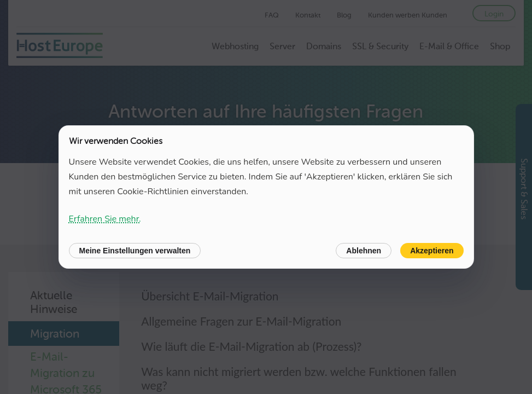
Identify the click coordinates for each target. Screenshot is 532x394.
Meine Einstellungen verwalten (135, 251)
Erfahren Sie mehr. (105, 219)
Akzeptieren (432, 251)
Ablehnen (364, 251)
